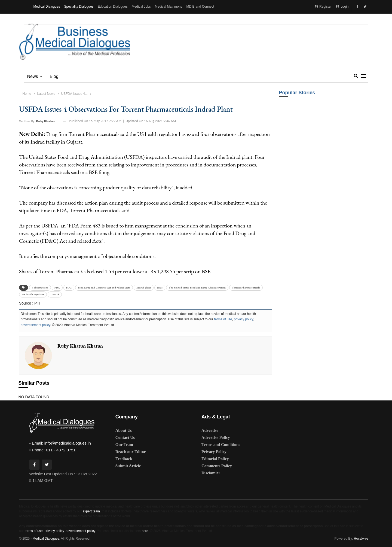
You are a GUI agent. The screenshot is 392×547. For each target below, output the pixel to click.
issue (160, 288)
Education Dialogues (113, 7)
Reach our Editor (131, 452)
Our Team (124, 445)
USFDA (55, 294)
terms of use (223, 319)
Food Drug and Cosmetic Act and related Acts (104, 288)
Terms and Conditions (221, 445)
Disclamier (211, 473)
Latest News (46, 94)
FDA (57, 288)
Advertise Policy (216, 437)
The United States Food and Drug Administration (197, 288)
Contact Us (125, 437)
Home (27, 94)
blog (54, 76)
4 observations (40, 288)
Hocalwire (361, 539)
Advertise (210, 430)
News (33, 76)
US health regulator (33, 294)
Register (323, 7)
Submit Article (128, 466)
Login (342, 7)
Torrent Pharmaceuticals (246, 288)
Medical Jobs (141, 7)
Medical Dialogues (47, 7)
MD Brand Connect (200, 7)
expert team (91, 511)
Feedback (124, 459)
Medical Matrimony (169, 7)
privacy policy (244, 319)
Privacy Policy (214, 452)
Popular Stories (297, 93)
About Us (124, 430)
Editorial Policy (215, 459)
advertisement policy (36, 325)
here (145, 531)
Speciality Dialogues (79, 7)
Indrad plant (144, 288)
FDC (69, 288)
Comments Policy (217, 466)
